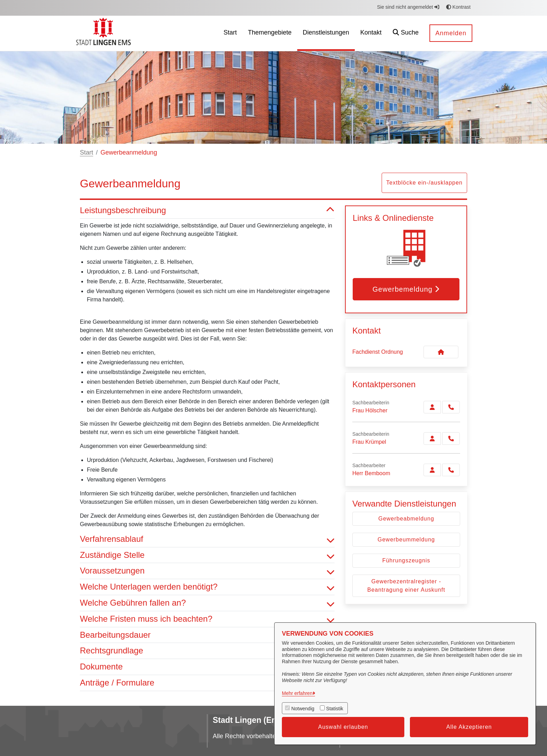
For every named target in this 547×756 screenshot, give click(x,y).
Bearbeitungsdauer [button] (207, 635)
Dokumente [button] (207, 667)
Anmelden (451, 33)
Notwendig (303, 709)
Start (87, 152)
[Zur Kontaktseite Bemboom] (432, 470)
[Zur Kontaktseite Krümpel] (432, 439)
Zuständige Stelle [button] (207, 555)
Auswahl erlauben (343, 727)
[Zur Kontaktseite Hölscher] (432, 407)
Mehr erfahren (297, 693)
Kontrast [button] (458, 7)
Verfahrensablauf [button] (207, 539)
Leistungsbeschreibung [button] (207, 211)
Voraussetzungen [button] (207, 571)
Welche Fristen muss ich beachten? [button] (207, 619)
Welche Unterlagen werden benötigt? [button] (207, 587)
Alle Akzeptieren (469, 727)
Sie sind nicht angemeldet (408, 7)
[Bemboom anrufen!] (451, 470)
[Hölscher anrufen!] (451, 407)
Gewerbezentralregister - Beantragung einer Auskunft (406, 586)
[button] (406, 33)
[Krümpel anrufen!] (451, 439)
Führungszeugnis (406, 560)
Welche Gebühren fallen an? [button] (207, 603)
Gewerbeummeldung (406, 540)
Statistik (335, 709)
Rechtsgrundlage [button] (207, 651)
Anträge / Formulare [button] (207, 683)
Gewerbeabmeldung (406, 519)
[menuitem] (230, 33)
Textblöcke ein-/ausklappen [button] (424, 183)
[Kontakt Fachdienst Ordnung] (441, 352)
